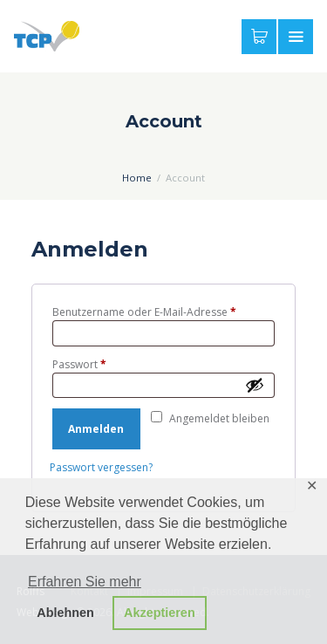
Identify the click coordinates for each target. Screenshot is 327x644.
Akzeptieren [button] (160, 613)
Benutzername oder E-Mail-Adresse (164, 312)
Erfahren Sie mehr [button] (85, 582)
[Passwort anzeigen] (256, 385)
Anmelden (96, 429)
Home (137, 178)
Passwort (108, 364)
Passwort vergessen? (101, 467)
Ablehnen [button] (65, 613)
